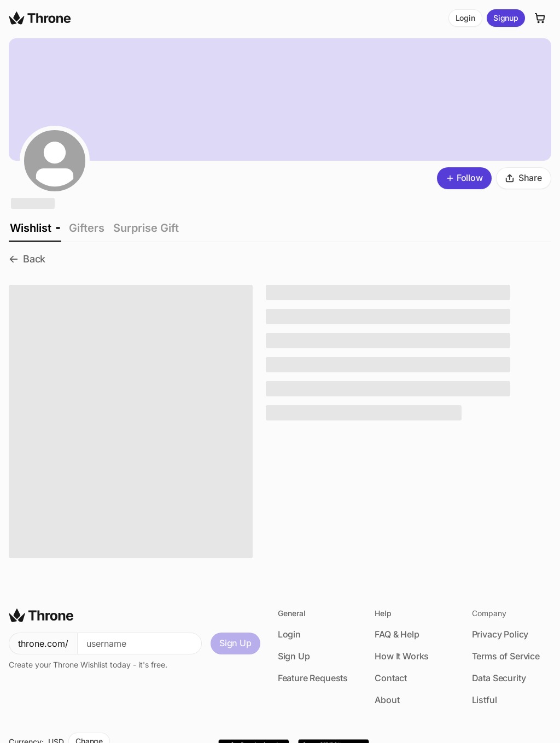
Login (465, 18)
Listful (485, 700)
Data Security (499, 678)
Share (524, 178)
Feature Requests (313, 678)
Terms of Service (506, 656)
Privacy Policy (500, 634)
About (387, 700)
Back (27, 259)
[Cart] (540, 18)
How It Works (402, 656)
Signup (506, 18)
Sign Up (235, 643)
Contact (391, 678)
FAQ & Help (397, 634)
